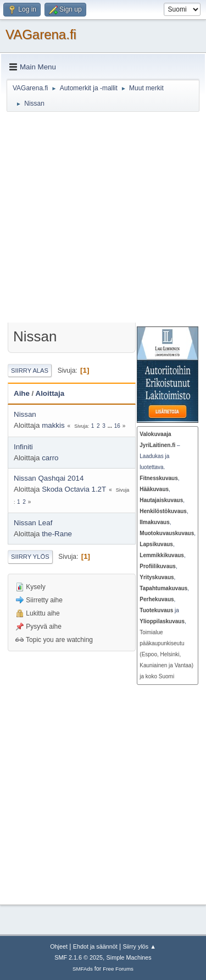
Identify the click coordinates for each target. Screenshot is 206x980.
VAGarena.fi (41, 34)
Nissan (25, 414)
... (111, 426)
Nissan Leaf (33, 523)
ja (159, 610)
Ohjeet (59, 946)
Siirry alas (30, 371)
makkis (53, 425)
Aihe (22, 393)
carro (50, 458)
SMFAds (83, 969)
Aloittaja (50, 393)
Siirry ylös (30, 557)
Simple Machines (129, 957)
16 (117, 426)
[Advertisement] (103, 219)
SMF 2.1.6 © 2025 (79, 957)
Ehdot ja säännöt (95, 946)
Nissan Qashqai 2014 (49, 478)
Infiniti (23, 447)
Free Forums (118, 969)
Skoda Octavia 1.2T (74, 489)
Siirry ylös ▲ (139, 946)
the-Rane (57, 534)
